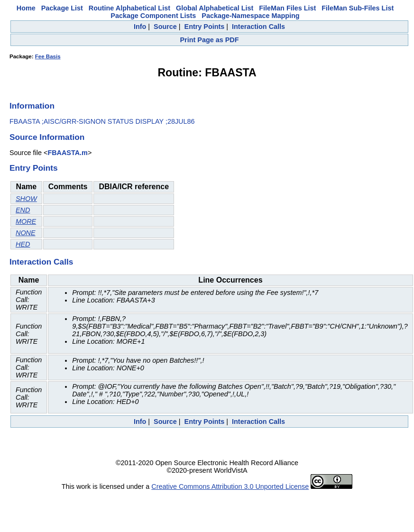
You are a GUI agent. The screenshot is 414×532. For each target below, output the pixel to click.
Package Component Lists (153, 16)
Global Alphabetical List (215, 8)
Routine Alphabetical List (129, 8)
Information (32, 106)
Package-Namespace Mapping (250, 16)
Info (140, 27)
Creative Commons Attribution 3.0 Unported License (230, 486)
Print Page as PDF (210, 40)
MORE (26, 221)
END (23, 210)
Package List (62, 8)
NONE (26, 233)
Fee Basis (48, 56)
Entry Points (205, 27)
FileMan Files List (287, 8)
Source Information (47, 137)
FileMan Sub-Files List (358, 8)
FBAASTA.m (67, 153)
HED (23, 244)
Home (26, 8)
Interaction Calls (258, 27)
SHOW (26, 199)
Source (165, 27)
